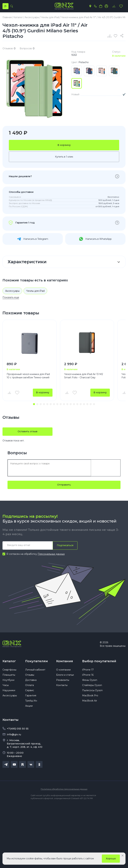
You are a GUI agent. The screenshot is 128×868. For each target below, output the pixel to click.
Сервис (30, 691)
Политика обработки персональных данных (64, 790)
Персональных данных (51, 554)
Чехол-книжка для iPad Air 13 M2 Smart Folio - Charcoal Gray (84, 376)
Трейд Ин (31, 701)
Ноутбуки (8, 681)
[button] (34, 404)
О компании (63, 670)
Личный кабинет (35, 670)
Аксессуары (12, 291)
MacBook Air (90, 701)
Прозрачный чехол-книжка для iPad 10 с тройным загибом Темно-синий (28, 376)
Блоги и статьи (65, 676)
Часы (6, 686)
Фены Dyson (90, 681)
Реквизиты (63, 681)
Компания (65, 662)
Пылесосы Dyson (92, 691)
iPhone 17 (88, 670)
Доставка (31, 681)
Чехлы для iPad (35, 291)
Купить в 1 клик (64, 157)
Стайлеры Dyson (92, 686)
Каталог (9, 662)
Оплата (29, 686)
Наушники (9, 691)
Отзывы (30, 676)
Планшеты (9, 676)
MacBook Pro (90, 696)
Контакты (62, 686)
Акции (29, 706)
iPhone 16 (88, 676)
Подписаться (65, 546)
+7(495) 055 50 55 (18, 729)
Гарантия (31, 696)
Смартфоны (9, 670)
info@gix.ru (14, 735)
